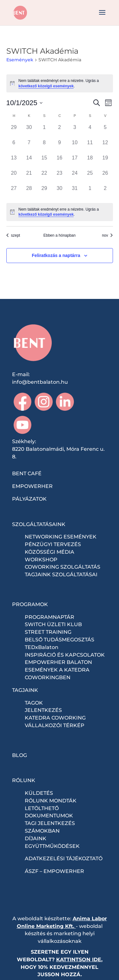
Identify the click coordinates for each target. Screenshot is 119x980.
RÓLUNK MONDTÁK (51, 801)
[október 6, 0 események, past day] (14, 146)
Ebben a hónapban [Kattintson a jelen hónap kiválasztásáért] (60, 235)
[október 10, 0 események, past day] (75, 146)
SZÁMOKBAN (42, 831)
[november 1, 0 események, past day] (90, 192)
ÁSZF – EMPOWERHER (54, 871)
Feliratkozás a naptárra (56, 255)
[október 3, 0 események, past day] (75, 131)
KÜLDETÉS (39, 793)
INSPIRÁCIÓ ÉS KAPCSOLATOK (65, 655)
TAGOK (34, 703)
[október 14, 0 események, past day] (29, 162)
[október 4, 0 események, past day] (90, 131)
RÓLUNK (24, 780)
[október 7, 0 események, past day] (29, 146)
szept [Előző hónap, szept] (13, 235)
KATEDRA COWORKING (55, 718)
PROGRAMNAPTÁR (50, 617)
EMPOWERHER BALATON (58, 662)
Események (20, 60)
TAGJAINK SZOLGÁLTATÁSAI (61, 574)
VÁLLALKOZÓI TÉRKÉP (55, 725)
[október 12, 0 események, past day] (105, 146)
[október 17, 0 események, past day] (75, 162)
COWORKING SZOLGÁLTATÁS (63, 567)
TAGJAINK (25, 690)
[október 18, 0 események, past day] (90, 162)
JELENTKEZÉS (43, 710)
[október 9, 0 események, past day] (60, 146)
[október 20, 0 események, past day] (14, 177)
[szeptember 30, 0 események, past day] (29, 131)
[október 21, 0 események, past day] (29, 177)
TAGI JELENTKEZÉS (50, 823)
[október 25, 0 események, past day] (90, 177)
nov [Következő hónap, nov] (107, 235)
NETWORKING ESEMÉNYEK (61, 537)
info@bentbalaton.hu (40, 382)
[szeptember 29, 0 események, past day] (14, 131)
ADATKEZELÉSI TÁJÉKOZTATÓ (64, 858)
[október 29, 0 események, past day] (44, 192)
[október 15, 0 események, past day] (44, 162)
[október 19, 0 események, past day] (105, 162)
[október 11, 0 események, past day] (90, 146)
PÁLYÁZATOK (29, 499)
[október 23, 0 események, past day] (60, 177)
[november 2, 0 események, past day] (105, 192)
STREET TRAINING (48, 632)
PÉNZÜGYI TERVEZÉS (53, 544)
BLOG (20, 755)
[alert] (60, 83)
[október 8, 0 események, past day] (44, 146)
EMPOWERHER (32, 486)
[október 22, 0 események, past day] (44, 177)
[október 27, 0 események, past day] (14, 192)
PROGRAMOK (30, 604)
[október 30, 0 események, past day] (60, 192)
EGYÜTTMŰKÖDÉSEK (52, 846)
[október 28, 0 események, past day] (29, 192)
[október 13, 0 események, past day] (14, 162)
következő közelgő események (46, 86)
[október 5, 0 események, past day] (105, 131)
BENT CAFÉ (27, 473)
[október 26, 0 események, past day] (105, 177)
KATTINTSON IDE (79, 960)
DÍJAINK (36, 838)
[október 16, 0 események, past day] (60, 162)
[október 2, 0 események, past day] (60, 131)
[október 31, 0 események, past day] (75, 192)
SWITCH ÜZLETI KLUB (53, 624)
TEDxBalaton (42, 647)
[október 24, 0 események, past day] (75, 177)
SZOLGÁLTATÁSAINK (39, 524)
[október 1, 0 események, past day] (44, 131)
